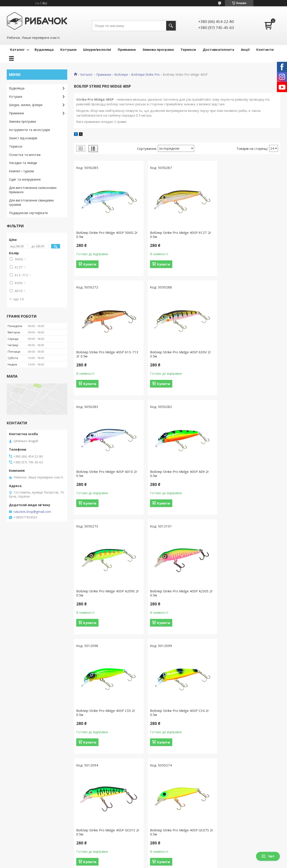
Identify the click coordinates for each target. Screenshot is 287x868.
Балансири (226, 816)
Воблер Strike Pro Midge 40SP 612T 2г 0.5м (177, 235)
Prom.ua (166, 860)
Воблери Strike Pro (145, 75)
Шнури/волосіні (97, 49)
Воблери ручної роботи (237, 803)
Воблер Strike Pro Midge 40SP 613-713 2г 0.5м (245, 235)
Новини (15, 823)
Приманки (127, 49)
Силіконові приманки (234, 842)
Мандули (225, 823)
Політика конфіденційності (186, 864)
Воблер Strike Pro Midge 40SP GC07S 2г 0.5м (246, 593)
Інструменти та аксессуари (29, 130)
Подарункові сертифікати (28, 213)
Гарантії (85, 809)
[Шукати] (171, 26)
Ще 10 (18, 299)
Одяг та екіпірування (25, 179)
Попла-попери (229, 829)
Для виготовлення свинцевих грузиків (31, 202)
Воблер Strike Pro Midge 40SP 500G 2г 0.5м (107, 235)
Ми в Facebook (20, 829)
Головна (15, 796)
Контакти (265, 49)
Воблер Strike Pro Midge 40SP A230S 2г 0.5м (176, 474)
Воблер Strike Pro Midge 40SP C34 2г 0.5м (106, 593)
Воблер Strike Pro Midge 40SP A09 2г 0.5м (246, 354)
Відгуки (14, 816)
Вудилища (44, 49)
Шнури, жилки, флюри (26, 105)
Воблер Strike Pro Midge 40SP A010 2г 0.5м (177, 354)
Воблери (121, 75)
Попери (224, 836)
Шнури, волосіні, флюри (167, 809)
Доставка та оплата (94, 803)
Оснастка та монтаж (25, 155)
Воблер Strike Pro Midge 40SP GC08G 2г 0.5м (106, 713)
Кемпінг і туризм (21, 171)
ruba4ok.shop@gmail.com (32, 512)
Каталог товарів (91, 796)
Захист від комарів (23, 138)
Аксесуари (156, 829)
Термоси (188, 49)
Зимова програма (158, 49)
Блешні (224, 809)
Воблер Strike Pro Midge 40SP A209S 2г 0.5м (105, 474)
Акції (245, 49)
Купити (90, 264)
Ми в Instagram (21, 836)
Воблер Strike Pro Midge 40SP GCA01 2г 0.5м (176, 713)
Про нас (15, 803)
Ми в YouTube (20, 842)
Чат (268, 856)
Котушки (68, 49)
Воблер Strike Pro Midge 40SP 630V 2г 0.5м (107, 354)
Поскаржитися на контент (148, 864)
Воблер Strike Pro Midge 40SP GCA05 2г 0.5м (246, 713)
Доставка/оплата (218, 49)
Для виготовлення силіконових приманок (33, 190)
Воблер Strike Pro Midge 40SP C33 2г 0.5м (246, 474)
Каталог (17, 49)
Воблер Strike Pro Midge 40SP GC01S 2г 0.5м (176, 593)
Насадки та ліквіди (23, 163)
